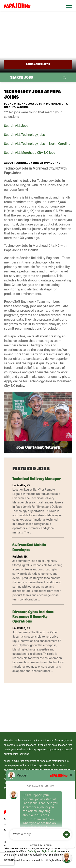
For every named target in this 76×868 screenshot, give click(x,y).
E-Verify (32, 851)
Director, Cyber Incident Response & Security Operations (33, 617)
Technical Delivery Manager (36, 479)
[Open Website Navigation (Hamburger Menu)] (67, 11)
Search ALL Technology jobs (24, 135)
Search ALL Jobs (16, 126)
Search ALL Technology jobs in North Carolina (37, 144)
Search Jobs (22, 77)
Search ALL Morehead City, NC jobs (30, 153)
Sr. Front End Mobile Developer (29, 547)
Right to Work (49, 851)
